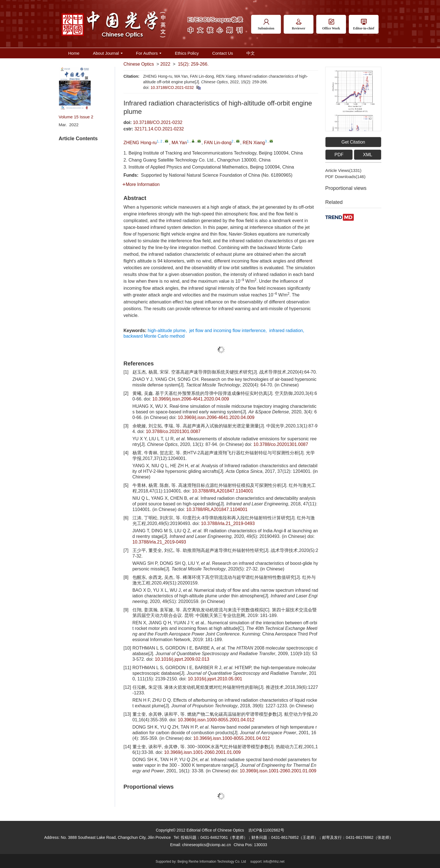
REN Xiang (254, 143)
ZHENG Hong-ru (140, 143)
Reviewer (299, 25)
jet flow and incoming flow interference (227, 331)
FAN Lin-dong (218, 143)
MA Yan (179, 143)
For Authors (149, 53)
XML (368, 155)
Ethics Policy (187, 53)
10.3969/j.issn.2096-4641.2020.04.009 (191, 399)
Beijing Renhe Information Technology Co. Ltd (212, 862)
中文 (251, 53)
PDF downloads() (345, 177)
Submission (266, 25)
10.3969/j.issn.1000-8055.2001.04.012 (216, 720)
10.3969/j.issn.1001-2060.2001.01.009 (202, 752)
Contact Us (223, 53)
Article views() (343, 170)
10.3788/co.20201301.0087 (173, 431)
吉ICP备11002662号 (266, 830)
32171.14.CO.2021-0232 (159, 129)
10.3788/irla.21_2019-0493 (228, 523)
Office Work (331, 25)
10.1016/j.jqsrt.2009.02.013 (182, 659)
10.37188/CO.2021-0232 (172, 88)
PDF (339, 155)
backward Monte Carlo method (154, 336)
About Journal (108, 53)
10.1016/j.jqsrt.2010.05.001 (215, 679)
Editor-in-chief (364, 25)
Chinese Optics (139, 64)
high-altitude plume (167, 331)
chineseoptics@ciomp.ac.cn (207, 845)
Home (74, 53)
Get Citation (353, 142)
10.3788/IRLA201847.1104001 (223, 491)
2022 (165, 64)
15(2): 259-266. (193, 64)
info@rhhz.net (274, 862)
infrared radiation (286, 331)
